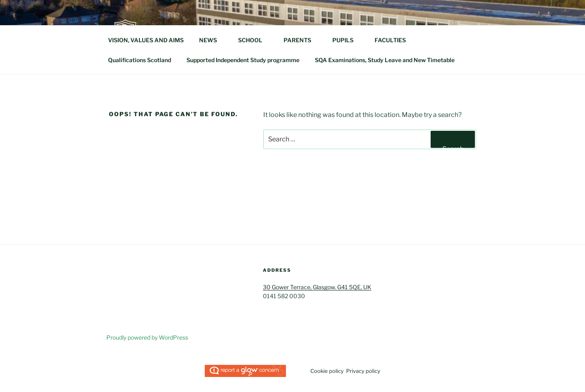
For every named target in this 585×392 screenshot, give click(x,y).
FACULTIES (394, 40)
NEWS (212, 40)
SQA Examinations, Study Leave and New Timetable (385, 60)
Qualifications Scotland (140, 60)
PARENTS (301, 40)
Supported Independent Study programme (243, 60)
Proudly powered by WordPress (147, 337)
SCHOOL (254, 40)
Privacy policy (363, 371)
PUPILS (347, 40)
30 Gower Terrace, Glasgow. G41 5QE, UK (317, 287)
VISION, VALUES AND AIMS (146, 40)
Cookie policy (327, 371)
